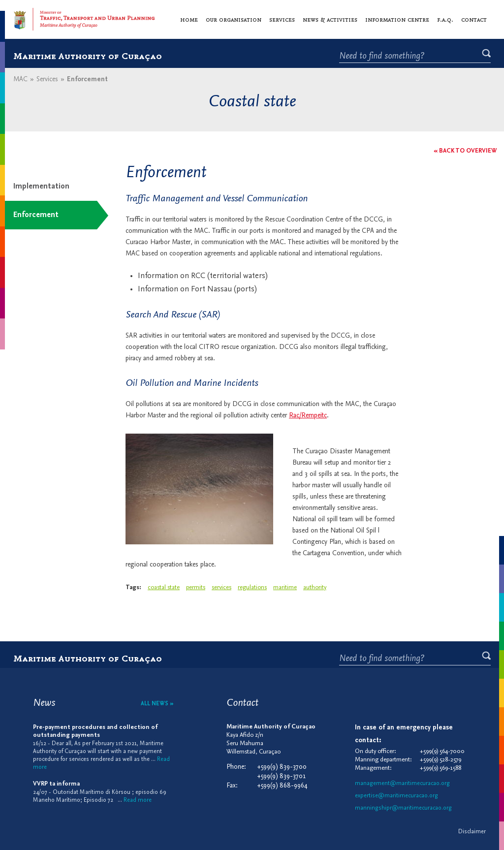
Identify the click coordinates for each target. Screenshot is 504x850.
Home (189, 19)
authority (315, 587)
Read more (138, 800)
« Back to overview (465, 151)
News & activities (330, 19)
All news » (157, 704)
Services (282, 19)
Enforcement (36, 215)
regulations (252, 587)
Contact (474, 19)
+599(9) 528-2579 (441, 760)
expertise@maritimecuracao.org (396, 796)
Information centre (397, 19)
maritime (285, 587)
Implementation (41, 187)
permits (196, 587)
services (221, 587)
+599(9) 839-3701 (281, 776)
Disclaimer (472, 832)
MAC (20, 79)
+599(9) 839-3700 (282, 767)
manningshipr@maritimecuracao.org (403, 808)
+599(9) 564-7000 (442, 751)
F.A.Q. (445, 19)
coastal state (164, 587)
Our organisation (234, 19)
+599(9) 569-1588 (441, 768)
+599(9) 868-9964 (282, 786)
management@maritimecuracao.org (402, 784)
